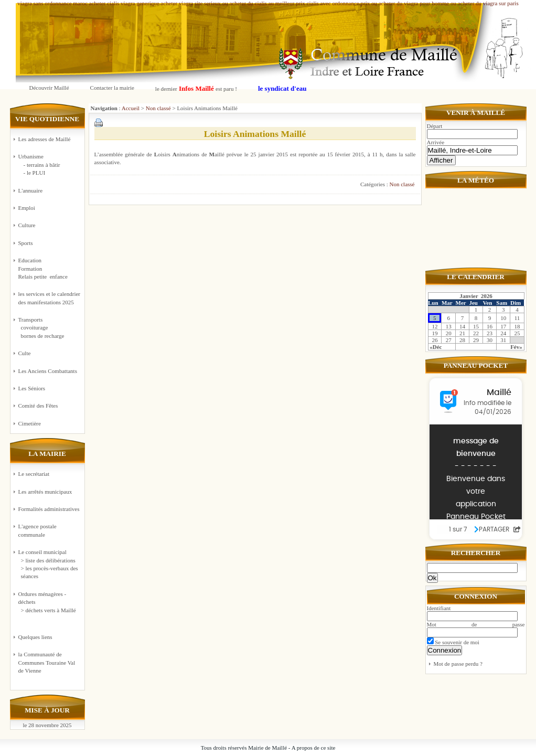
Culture (27, 225)
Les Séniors (32, 388)
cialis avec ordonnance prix (339, 3)
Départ (435, 126)
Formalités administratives (49, 509)
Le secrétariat (34, 474)
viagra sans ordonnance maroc (52, 3)
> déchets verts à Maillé (49, 610)
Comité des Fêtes (38, 406)
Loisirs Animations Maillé (255, 134)
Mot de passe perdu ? (458, 664)
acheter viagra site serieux (191, 3)
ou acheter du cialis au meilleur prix (264, 3)
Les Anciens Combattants (48, 371)
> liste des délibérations (48, 560)
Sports (26, 243)
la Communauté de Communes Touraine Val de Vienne (47, 662)
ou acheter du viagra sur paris (485, 3)
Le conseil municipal (42, 552)
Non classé (158, 108)
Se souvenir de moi (453, 642)
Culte (25, 353)
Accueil (131, 108)
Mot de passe (476, 624)
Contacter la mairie (112, 88)
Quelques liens (35, 637)
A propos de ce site (314, 748)
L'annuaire (31, 190)
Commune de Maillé (274, 43)
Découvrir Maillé (49, 88)
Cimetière (30, 423)
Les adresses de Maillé (45, 139)
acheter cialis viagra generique (124, 3)
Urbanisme (50, 165)
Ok (432, 578)
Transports (50, 328)
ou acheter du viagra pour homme (410, 3)
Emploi (27, 208)
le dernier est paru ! (196, 88)
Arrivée (436, 142)
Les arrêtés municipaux (45, 492)
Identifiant (439, 608)
